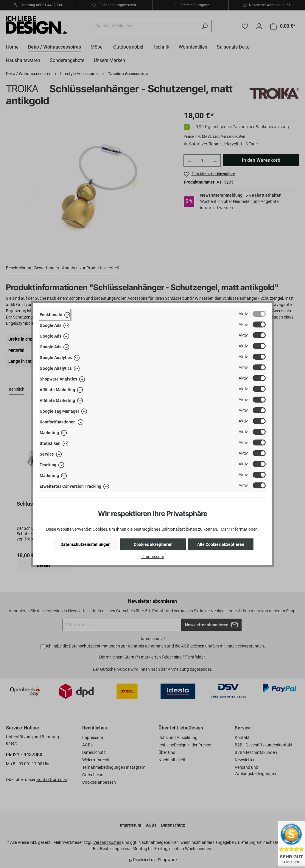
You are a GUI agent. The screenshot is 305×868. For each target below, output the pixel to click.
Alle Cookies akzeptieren (221, 544)
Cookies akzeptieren (153, 544)
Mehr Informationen (239, 529)
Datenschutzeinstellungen (85, 544)
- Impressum (153, 557)
